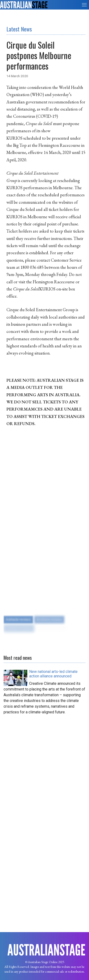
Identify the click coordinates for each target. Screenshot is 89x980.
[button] (84, 5)
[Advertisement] (44, 763)
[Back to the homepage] (24, 5)
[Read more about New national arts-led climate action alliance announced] (53, 674)
